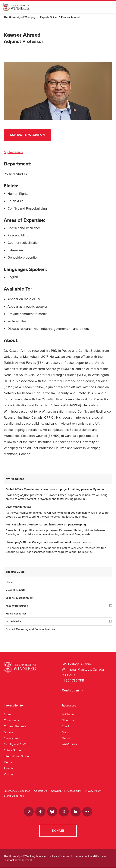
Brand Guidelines (14, 796)
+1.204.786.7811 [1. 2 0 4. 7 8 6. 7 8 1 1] (73, 680)
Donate (58, 831)
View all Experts (16, 590)
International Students (18, 756)
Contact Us (41, 791)
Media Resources (16, 614)
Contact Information (27, 135)
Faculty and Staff (15, 744)
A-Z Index (68, 714)
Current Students (15, 726)
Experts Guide (49, 17)
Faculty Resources (17, 606)
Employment (12, 738)
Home (9, 582)
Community (11, 720)
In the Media (13, 621)
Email (65, 726)
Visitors (9, 774)
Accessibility (74, 791)
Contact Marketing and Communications (30, 629)
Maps (65, 732)
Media (8, 762)
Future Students (14, 750)
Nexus (66, 738)
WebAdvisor (70, 744)
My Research (13, 152)
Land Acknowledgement (18, 860)
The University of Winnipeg (20, 17)
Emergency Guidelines (17, 791)
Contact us (71, 690)
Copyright (57, 791)
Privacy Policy (93, 791)
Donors (8, 732)
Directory (68, 720)
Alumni (8, 714)
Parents (9, 768)
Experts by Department (20, 598)
